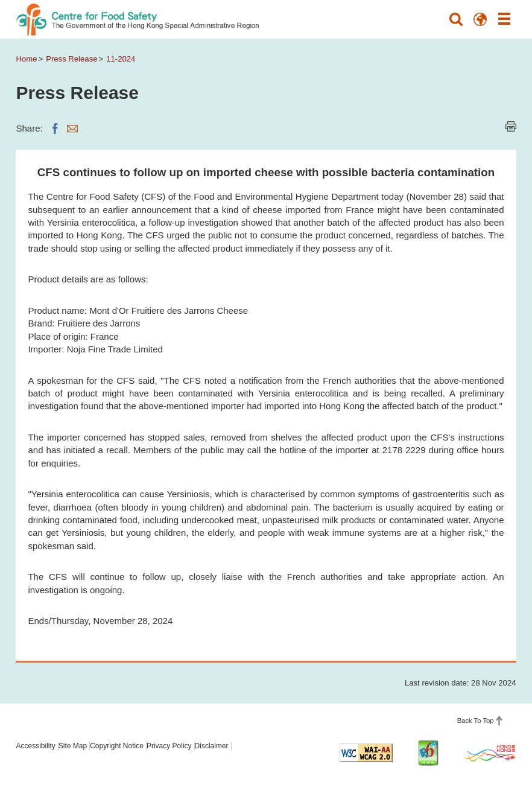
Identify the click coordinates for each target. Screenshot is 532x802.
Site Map (73, 746)
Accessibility (35, 746)
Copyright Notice (117, 746)
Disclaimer (212, 746)
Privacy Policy (169, 746)
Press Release (71, 59)
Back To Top (476, 721)
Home (26, 59)
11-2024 (121, 59)
